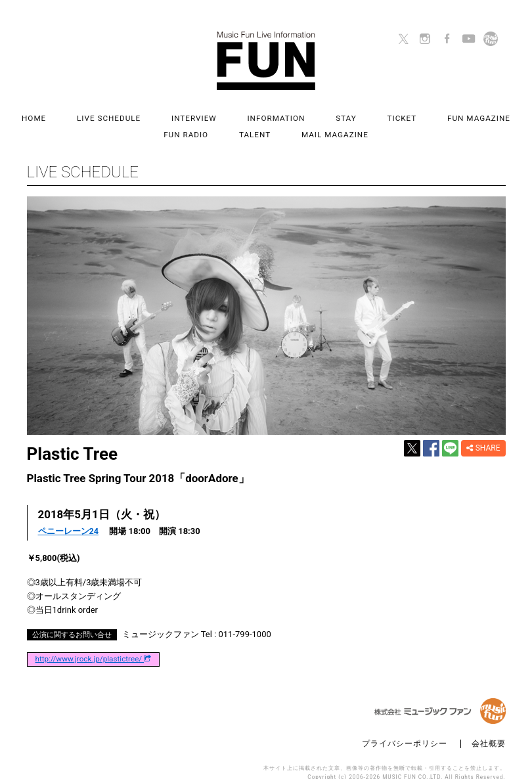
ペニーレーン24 (69, 517)
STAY (305, 116)
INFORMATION (242, 116)
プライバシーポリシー (405, 730)
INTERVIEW (168, 116)
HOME (23, 116)
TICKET (353, 116)
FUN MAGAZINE (422, 116)
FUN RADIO (499, 116)
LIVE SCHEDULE (90, 116)
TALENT (221, 125)
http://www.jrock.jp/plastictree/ (94, 646)
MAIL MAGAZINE (294, 125)
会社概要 (489, 730)
